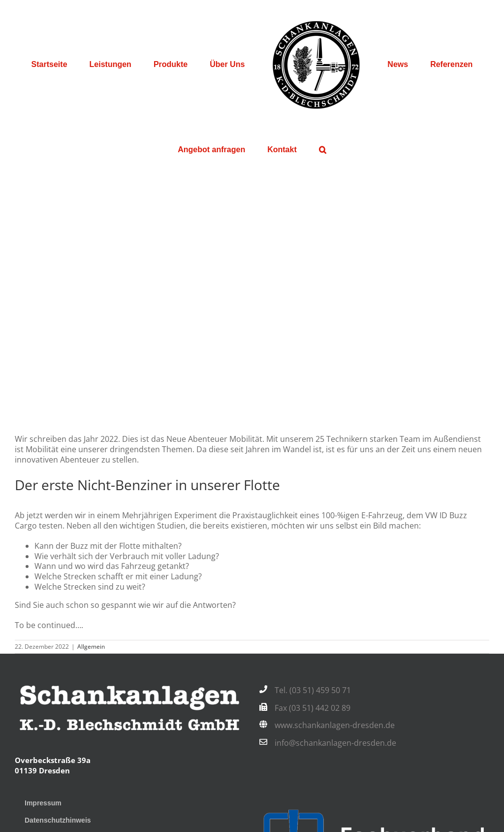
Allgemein (91, 647)
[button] (322, 150)
